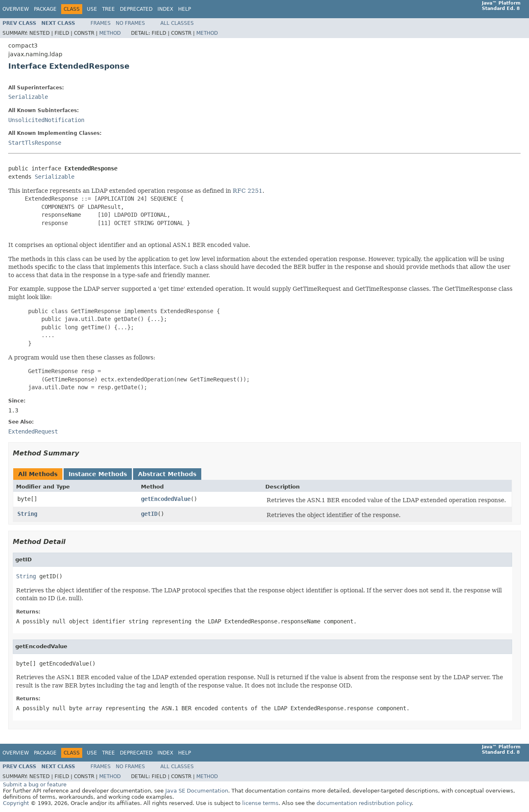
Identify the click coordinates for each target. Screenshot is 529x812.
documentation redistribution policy (364, 803)
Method (110, 33)
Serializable (28, 97)
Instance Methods (98, 474)
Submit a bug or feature (35, 784)
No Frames (130, 23)
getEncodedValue (166, 499)
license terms (260, 803)
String (27, 514)
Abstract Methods (167, 474)
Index (165, 9)
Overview (16, 9)
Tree (108, 9)
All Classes (177, 23)
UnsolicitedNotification (46, 120)
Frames (101, 23)
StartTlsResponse (35, 143)
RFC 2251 (248, 191)
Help (185, 9)
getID (149, 514)
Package (45, 9)
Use (92, 9)
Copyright (16, 803)
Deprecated (136, 9)
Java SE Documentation (197, 791)
